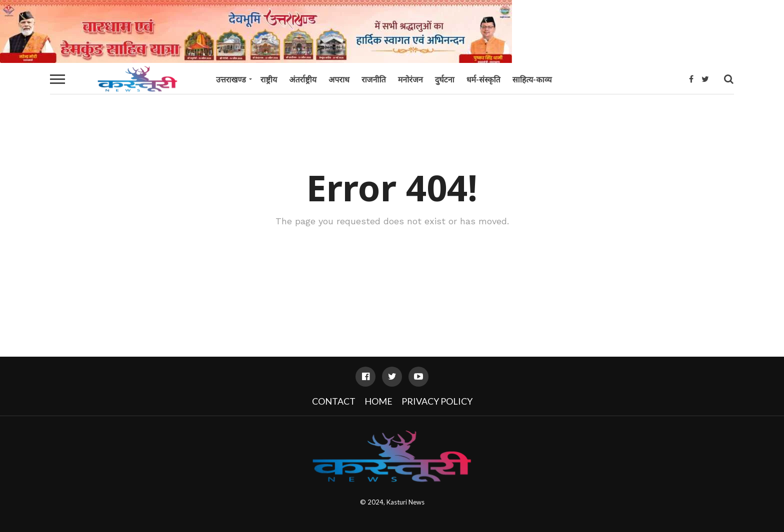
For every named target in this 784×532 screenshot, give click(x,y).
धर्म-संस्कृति (483, 79)
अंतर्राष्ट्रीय (303, 79)
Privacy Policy (437, 401)
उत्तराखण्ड (231, 79)
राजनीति (374, 79)
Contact (334, 401)
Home (378, 401)
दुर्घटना (445, 79)
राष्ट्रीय (269, 79)
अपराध (339, 79)
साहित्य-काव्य (532, 79)
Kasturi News (405, 502)
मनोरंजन (410, 79)
